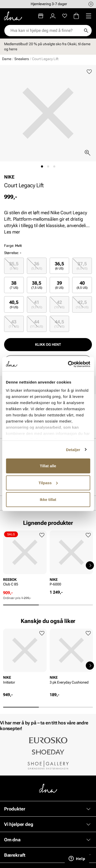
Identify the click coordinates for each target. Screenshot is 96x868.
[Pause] (91, 4)
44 (37, 324)
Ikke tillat (48, 500)
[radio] (14, 266)
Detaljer (73, 449)
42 (59, 304)
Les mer (12, 232)
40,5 (14, 304)
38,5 (37, 285)
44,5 (59, 324)
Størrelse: (12, 253)
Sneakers (22, 59)
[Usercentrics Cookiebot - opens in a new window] (68, 364)
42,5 (82, 304)
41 (37, 304)
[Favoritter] (65, 16)
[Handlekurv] (76, 16)
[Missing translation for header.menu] (89, 16)
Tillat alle (48, 466)
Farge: (13, 246)
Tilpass (48, 483)
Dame (7, 59)
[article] (25, 560)
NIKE (9, 177)
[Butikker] (41, 16)
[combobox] (45, 31)
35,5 (14, 266)
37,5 (82, 266)
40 (82, 285)
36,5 (59, 266)
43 (14, 324)
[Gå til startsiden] (13, 16)
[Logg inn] (53, 16)
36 (37, 266)
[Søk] (86, 31)
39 (59, 285)
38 (14, 285)
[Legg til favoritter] (89, 72)
